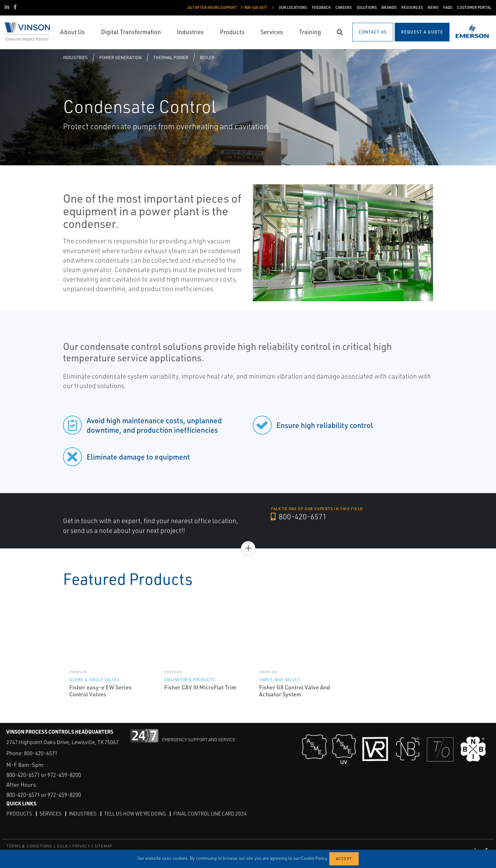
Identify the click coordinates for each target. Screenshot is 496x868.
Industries (75, 57)
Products (19, 814)
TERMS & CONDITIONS (30, 846)
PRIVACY (81, 846)
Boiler (207, 57)
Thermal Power (171, 57)
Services (51, 814)
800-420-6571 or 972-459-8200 (48, 774)
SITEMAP (103, 846)
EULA (63, 846)
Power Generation (121, 57)
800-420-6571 (299, 517)
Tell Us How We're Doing (137, 814)
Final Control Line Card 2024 (213, 814)
